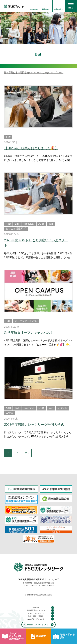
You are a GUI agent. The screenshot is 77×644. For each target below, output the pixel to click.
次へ (28, 453)
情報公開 (36, 607)
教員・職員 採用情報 (36, 616)
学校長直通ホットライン (36, 610)
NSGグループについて (36, 619)
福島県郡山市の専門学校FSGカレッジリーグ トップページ (34, 72)
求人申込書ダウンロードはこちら (36, 624)
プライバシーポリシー (36, 613)
